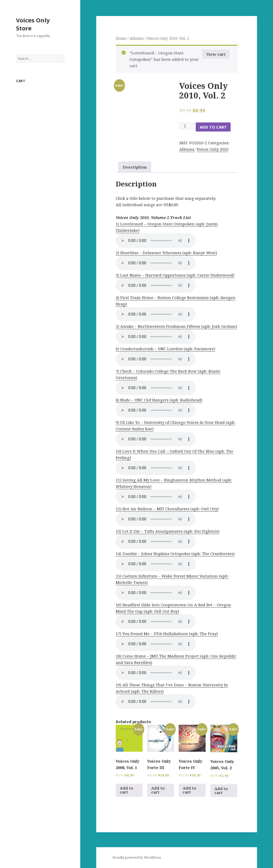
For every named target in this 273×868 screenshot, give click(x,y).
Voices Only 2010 (212, 149)
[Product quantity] (187, 126)
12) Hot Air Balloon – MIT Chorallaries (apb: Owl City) (167, 509)
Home (121, 38)
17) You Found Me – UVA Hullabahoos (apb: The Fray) (167, 634)
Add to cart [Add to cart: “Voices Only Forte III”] (158, 790)
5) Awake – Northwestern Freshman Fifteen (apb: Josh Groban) (176, 326)
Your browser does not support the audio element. (156, 241)
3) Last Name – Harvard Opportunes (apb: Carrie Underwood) (175, 275)
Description (135, 167)
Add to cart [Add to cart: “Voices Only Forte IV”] (189, 790)
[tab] (135, 167)
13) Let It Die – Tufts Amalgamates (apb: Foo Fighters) (168, 531)
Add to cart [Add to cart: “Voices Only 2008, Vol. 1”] (127, 790)
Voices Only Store (33, 24)
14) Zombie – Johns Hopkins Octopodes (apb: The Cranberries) (175, 554)
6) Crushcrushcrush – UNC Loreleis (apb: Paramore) (165, 349)
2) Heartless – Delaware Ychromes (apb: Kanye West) (166, 253)
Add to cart (213, 127)
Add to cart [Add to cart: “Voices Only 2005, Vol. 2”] (221, 791)
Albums (137, 38)
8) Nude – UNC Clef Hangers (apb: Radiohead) (159, 400)
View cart (216, 54)
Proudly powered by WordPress (137, 857)
